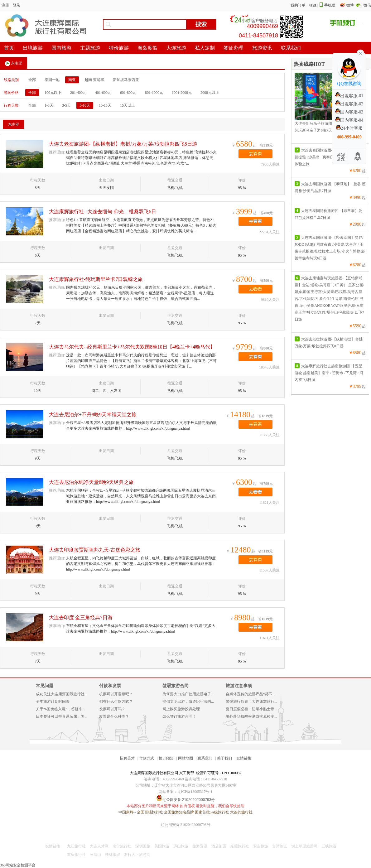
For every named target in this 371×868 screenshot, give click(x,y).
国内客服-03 (349, 112)
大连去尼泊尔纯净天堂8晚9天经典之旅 (91, 482)
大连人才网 (99, 846)
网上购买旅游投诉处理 (181, 709)
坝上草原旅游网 (304, 846)
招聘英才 (127, 758)
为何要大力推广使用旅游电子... (188, 694)
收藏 (313, 5)
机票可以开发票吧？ (116, 694)
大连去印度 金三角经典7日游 (81, 617)
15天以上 (128, 105)
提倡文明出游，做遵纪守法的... (188, 702)
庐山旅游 (181, 846)
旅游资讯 (200, 846)
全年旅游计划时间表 (53, 702)
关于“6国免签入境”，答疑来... (60, 709)
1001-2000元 (182, 93)
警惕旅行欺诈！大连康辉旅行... (251, 702)
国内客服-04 (349, 120)
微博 (351, 5)
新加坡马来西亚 (126, 80)
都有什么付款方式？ (116, 702)
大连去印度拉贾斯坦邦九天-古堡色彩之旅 (95, 550)
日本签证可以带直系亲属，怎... (62, 716)
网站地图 (185, 758)
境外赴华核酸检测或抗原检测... (251, 716)
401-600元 (103, 93)
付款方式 (147, 758)
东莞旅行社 (240, 846)
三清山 (95, 855)
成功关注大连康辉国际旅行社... (62, 694)
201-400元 (78, 93)
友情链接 (244, 758)
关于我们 (224, 758)
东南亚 (14, 64)
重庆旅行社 (76, 855)
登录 (17, 5)
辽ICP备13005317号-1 (195, 792)
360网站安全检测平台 (18, 865)
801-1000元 (154, 93)
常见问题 (45, 686)
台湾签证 (280, 846)
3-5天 (66, 105)
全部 (32, 80)
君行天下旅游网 (137, 855)
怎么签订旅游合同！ (179, 716)
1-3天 (49, 105)
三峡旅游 (329, 846)
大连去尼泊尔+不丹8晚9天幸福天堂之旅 (93, 415)
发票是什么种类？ (114, 716)
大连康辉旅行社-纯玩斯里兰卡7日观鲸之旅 (96, 279)
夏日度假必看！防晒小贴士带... (251, 709)
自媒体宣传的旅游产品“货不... (250, 694)
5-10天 (85, 105)
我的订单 (298, 5)
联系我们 (205, 758)
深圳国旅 (143, 846)
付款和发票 (110, 686)
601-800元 (128, 93)
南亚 (72, 80)
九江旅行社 (76, 846)
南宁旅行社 (122, 846)
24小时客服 (349, 128)
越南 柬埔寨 (94, 80)
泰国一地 (52, 80)
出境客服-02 (349, 104)
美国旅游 (162, 846)
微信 (367, 5)
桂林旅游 (113, 855)
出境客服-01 (349, 96)
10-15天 (105, 105)
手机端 (330, 5)
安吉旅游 (261, 846)
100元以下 (53, 93)
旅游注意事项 (239, 686)
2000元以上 (210, 93)
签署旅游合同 (176, 686)
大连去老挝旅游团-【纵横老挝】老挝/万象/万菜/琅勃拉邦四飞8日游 (123, 144)
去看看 (255, 154)
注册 (5, 5)
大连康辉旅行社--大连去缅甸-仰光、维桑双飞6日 (103, 212)
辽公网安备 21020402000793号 (186, 825)
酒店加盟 (219, 846)
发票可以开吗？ (112, 709)
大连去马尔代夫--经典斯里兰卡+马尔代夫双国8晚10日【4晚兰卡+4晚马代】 (132, 347)
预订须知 (166, 758)
